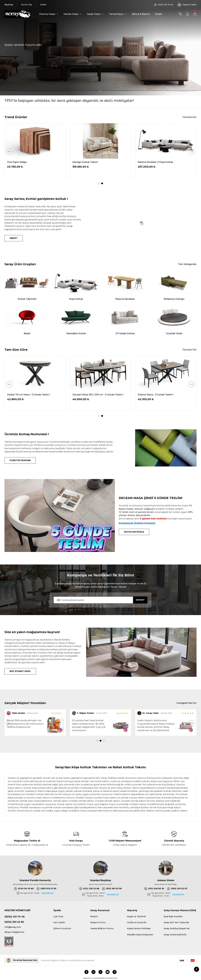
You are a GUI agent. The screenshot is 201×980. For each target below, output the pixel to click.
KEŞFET (14, 238)
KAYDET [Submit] (140, 600)
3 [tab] (104, 741)
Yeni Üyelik (59, 922)
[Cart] (195, 14)
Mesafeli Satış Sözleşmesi (140, 935)
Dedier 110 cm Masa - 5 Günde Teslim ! (94, 395)
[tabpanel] (100, 48)
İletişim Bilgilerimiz (14, 932)
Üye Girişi (58, 916)
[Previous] (10, 152)
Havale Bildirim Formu (102, 928)
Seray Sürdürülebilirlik (175, 935)
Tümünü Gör (189, 117)
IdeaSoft (87, 978)
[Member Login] (188, 14)
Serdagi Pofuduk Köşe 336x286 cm (27, 162)
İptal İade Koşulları (173, 916)
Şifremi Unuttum (62, 928)
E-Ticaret (95, 978)
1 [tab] (101, 91)
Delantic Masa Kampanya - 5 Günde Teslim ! (32, 395)
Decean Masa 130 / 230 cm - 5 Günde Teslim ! (163, 395)
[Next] (191, 152)
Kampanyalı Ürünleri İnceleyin (137, 523)
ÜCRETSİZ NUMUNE (20, 460)
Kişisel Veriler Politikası (139, 928)
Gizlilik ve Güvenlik (137, 922)
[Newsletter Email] (100, 600)
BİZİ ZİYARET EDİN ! (20, 671)
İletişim (94, 916)
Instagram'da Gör (187, 703)
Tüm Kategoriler (187, 264)
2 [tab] (102, 183)
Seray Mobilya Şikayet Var (177, 928)
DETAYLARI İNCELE (134, 532)
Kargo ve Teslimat (136, 916)
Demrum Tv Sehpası (84, 162)
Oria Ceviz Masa (147, 162)
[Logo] (18, 14)
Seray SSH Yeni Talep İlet (176, 922)
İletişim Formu (98, 922)
